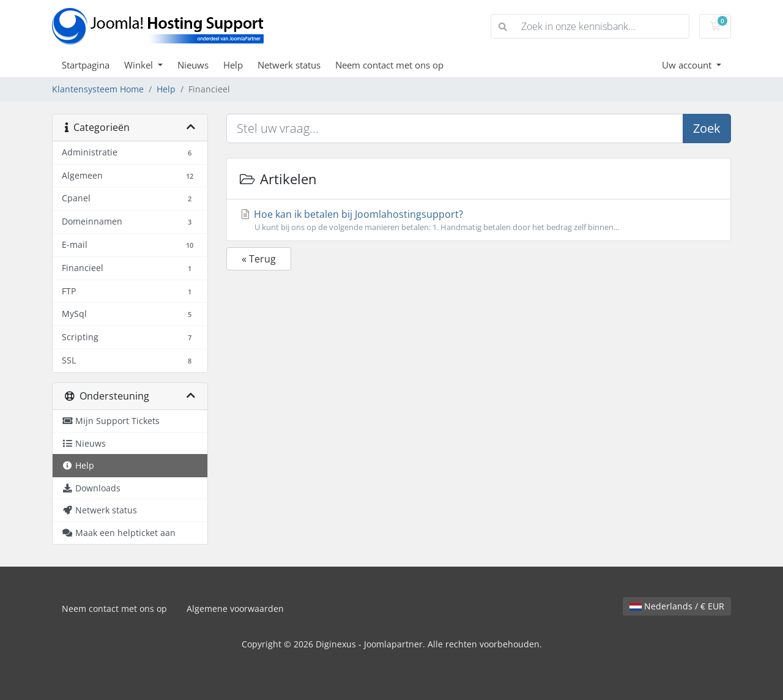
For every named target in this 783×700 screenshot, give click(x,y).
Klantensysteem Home (98, 89)
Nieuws (193, 65)
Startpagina (86, 65)
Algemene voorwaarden (235, 609)
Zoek (707, 128)
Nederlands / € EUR (677, 606)
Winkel (140, 65)
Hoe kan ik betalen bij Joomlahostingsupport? (479, 220)
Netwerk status (289, 65)
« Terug (259, 259)
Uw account (688, 65)
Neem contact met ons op (389, 65)
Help (233, 65)
